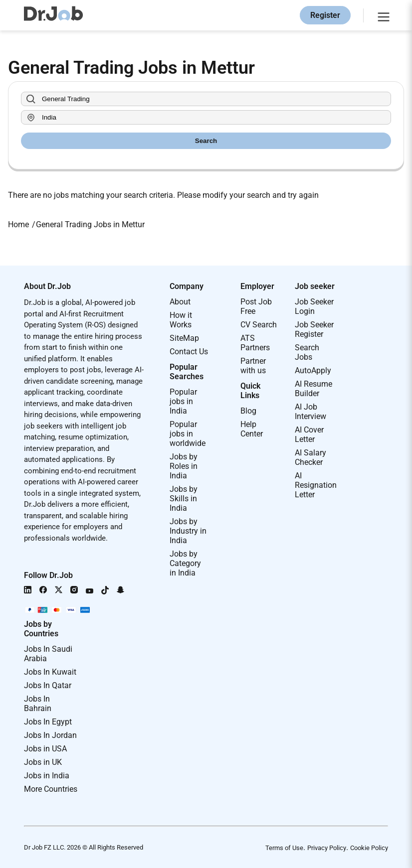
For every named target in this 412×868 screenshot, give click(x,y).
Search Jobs (307, 352)
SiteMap (184, 338)
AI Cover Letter (309, 434)
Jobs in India (47, 776)
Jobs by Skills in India (184, 499)
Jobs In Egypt (48, 722)
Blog (248, 411)
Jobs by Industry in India (188, 531)
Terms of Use (284, 848)
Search (206, 141)
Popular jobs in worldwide (188, 434)
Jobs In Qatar (48, 685)
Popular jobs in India (183, 401)
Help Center (252, 429)
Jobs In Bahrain (38, 704)
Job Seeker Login (314, 306)
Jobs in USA (45, 749)
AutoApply (313, 370)
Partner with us (253, 366)
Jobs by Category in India (185, 563)
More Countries (51, 789)
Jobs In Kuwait (50, 672)
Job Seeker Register (314, 329)
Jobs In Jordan (50, 735)
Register (325, 15)
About (180, 302)
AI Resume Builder (313, 389)
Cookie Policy (369, 848)
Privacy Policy (327, 848)
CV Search (259, 325)
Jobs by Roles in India (184, 466)
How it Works (181, 320)
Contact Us (189, 352)
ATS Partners (255, 343)
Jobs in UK (43, 762)
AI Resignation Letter (316, 485)
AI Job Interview (310, 412)
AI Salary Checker (310, 457)
